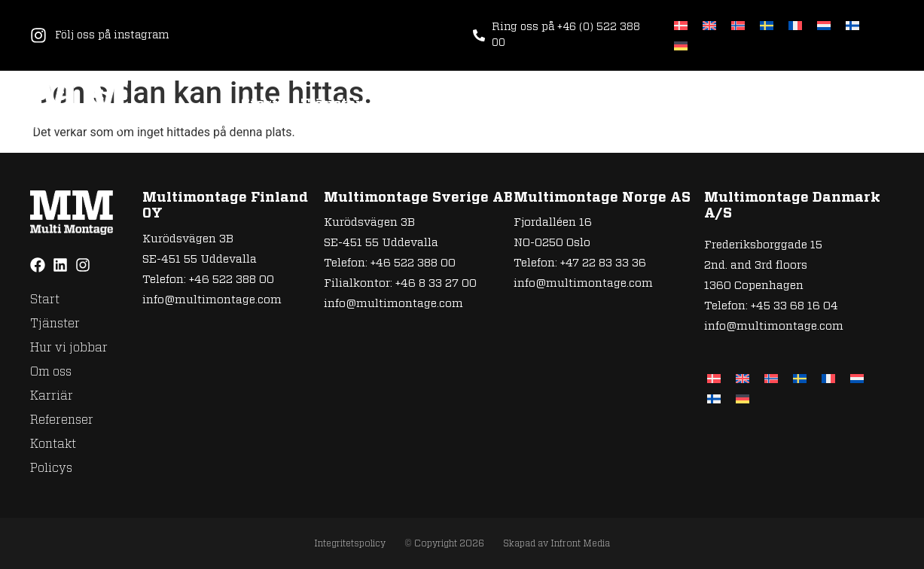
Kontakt (788, 105)
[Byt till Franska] (795, 25)
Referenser (695, 105)
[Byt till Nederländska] (824, 25)
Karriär (604, 105)
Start (259, 105)
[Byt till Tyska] (681, 46)
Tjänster (331, 105)
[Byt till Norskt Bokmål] (738, 25)
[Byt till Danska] (681, 25)
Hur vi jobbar (433, 105)
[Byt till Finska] (852, 25)
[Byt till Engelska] (709, 25)
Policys (867, 105)
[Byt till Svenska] (767, 25)
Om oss (529, 105)
